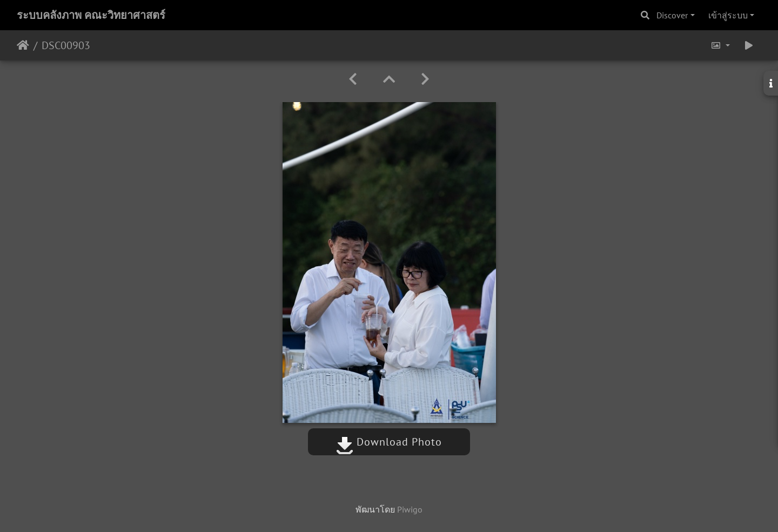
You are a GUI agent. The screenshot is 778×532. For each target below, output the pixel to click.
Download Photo (389, 442)
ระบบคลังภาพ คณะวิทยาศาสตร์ (91, 15)
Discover (672, 15)
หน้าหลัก (23, 45)
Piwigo (410, 509)
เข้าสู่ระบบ (728, 15)
